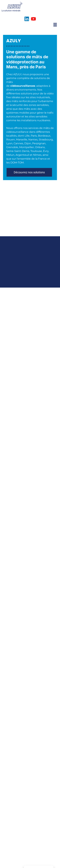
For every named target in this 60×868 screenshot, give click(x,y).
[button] (29, 180)
